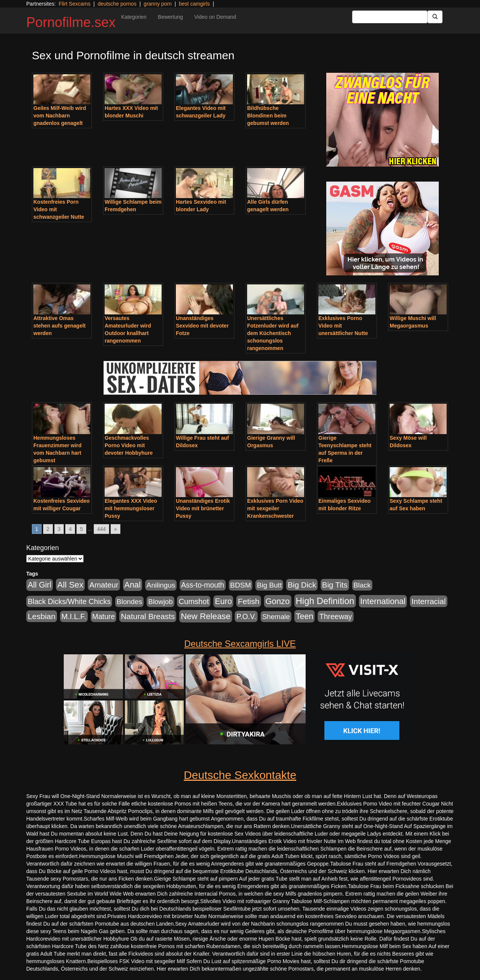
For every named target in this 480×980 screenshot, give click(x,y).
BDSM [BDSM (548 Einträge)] (241, 585)
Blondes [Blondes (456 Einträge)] (129, 602)
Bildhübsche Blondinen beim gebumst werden (268, 116)
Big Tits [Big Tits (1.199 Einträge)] (335, 585)
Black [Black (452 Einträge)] (362, 585)
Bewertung (170, 17)
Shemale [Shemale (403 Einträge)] (276, 617)
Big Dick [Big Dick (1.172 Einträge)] (302, 585)
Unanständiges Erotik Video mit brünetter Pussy (203, 508)
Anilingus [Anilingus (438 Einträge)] (161, 585)
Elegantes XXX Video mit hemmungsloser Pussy (131, 508)
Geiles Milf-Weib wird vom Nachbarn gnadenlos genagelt (60, 116)
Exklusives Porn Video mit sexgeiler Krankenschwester (275, 508)
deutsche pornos (117, 4)
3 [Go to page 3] (59, 529)
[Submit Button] (435, 17)
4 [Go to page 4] (70, 529)
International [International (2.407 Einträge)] (383, 601)
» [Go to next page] (115, 529)
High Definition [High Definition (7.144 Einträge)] (325, 601)
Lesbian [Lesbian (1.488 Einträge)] (42, 616)
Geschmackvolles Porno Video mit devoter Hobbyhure (129, 445)
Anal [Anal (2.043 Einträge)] (133, 585)
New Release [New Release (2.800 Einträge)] (205, 616)
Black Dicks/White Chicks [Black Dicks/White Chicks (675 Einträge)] (69, 601)
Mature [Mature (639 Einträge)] (104, 616)
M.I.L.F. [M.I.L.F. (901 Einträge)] (74, 616)
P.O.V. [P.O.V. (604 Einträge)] (246, 616)
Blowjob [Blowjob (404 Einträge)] (160, 602)
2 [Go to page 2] (48, 529)
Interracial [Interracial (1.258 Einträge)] (428, 601)
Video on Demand (215, 17)
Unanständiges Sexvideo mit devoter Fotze (202, 326)
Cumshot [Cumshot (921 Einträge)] (194, 601)
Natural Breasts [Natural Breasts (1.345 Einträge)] (148, 616)
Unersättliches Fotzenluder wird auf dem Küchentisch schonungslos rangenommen (273, 333)
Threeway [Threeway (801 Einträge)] (335, 616)
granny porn (158, 4)
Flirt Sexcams (74, 4)
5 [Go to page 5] (81, 529)
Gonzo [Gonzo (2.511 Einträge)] (278, 601)
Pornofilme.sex (71, 22)
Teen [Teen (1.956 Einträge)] (305, 616)
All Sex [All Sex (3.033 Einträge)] (70, 585)
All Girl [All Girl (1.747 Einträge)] (40, 585)
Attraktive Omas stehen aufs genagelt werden (59, 326)
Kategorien (134, 17)
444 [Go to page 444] (101, 529)
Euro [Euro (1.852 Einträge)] (223, 601)
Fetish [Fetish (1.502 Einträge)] (248, 601)
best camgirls (194, 4)
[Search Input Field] (390, 17)
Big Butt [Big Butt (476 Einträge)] (269, 585)
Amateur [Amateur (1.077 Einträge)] (104, 585)
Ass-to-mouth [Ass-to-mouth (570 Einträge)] (203, 585)
